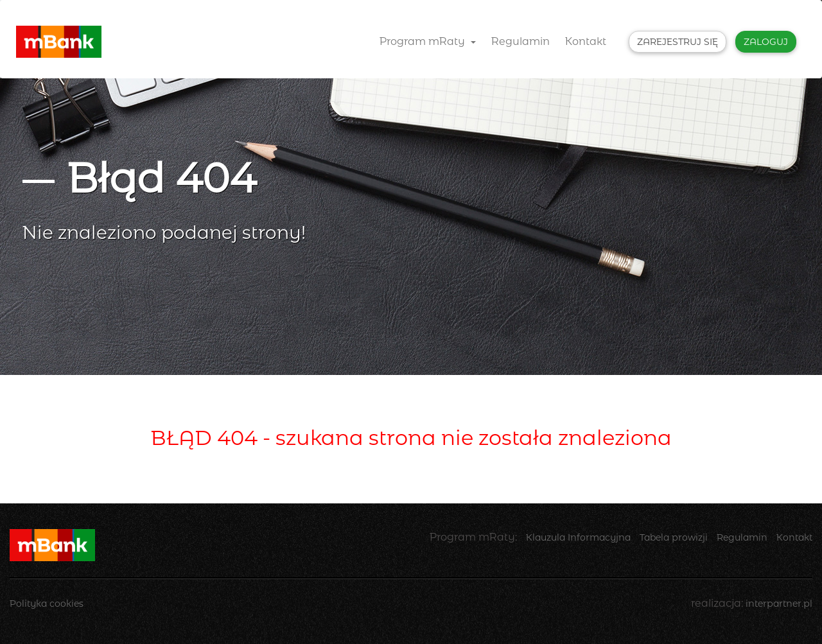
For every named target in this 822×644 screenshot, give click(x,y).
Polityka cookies (47, 604)
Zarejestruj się (678, 42)
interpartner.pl (779, 604)
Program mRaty (428, 41)
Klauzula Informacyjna (578, 537)
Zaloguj (766, 42)
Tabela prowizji (674, 537)
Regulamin (520, 41)
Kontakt (586, 41)
